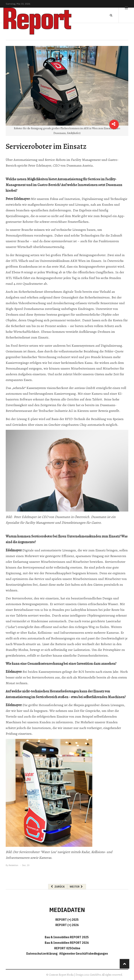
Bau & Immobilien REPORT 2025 (67, 937)
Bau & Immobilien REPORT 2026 (67, 943)
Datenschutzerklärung (42, 954)
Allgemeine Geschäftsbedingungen (84, 954)
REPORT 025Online (67, 948)
